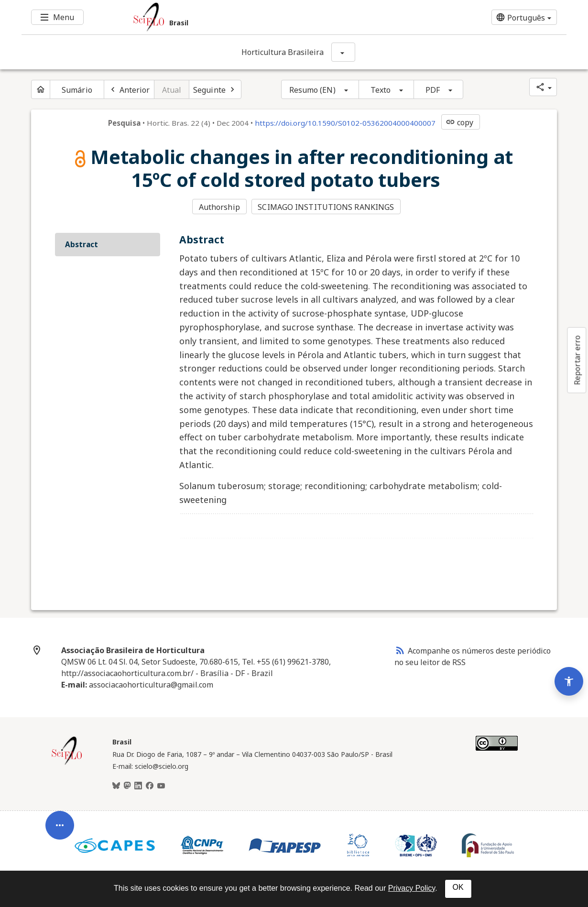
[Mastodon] (127, 786)
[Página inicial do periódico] (41, 89)
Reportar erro (577, 360)
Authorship (219, 207)
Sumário (77, 90)
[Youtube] (161, 786)
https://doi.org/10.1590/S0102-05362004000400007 (345, 123)
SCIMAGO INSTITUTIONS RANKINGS (326, 207)
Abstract (82, 244)
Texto (381, 90)
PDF (433, 90)
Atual (172, 90)
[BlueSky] (116, 786)
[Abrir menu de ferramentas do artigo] (60, 831)
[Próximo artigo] (215, 89)
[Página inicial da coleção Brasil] (67, 764)
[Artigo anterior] (129, 89)
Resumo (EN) (312, 90)
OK (458, 887)
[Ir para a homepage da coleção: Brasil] (249, 17)
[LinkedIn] (138, 786)
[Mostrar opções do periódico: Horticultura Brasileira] (343, 52)
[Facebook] (150, 786)
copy (459, 122)
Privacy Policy (412, 888)
